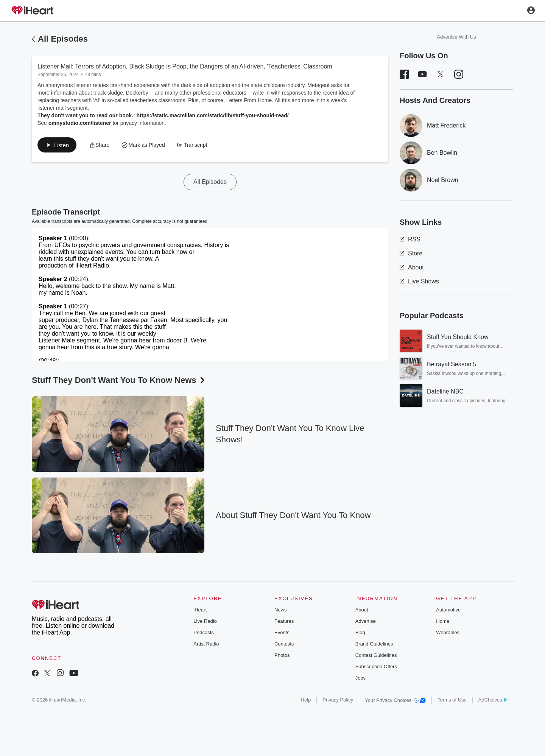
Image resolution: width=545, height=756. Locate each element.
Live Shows (419, 281)
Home (443, 623)
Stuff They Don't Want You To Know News (119, 382)
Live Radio (205, 623)
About (412, 267)
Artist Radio (206, 645)
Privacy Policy (338, 701)
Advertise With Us (456, 37)
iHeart (200, 611)
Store (411, 253)
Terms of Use (452, 701)
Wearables (448, 634)
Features (284, 623)
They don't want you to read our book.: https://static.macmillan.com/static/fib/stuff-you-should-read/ (163, 115)
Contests (284, 645)
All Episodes (63, 39)
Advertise (366, 623)
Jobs (360, 679)
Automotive (448, 611)
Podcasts (203, 634)
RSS (410, 239)
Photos (282, 657)
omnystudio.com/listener (80, 123)
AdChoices (493, 701)
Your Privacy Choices (395, 702)
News (281, 611)
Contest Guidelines (376, 657)
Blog (360, 634)
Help (306, 701)
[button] (104, 146)
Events (282, 634)
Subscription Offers (376, 668)
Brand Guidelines (374, 645)
